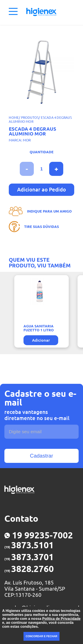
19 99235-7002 (39, 535)
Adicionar (41, 340)
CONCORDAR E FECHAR (41, 636)
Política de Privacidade (61, 619)
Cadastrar (41, 456)
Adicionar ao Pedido (41, 190)
